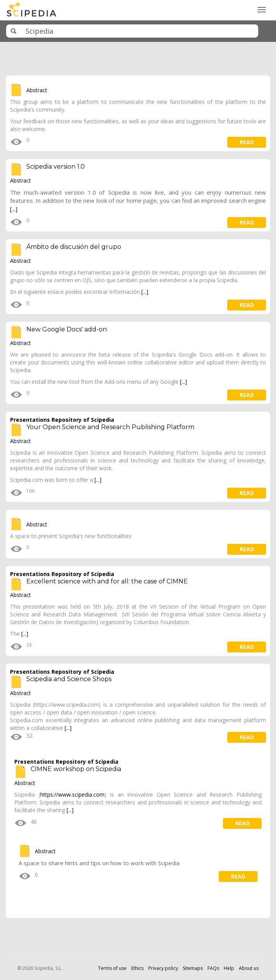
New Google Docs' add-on (67, 329)
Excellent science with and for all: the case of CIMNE (107, 581)
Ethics (137, 968)
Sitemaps (193, 968)
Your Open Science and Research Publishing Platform (110, 427)
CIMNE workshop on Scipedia (76, 769)
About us (249, 968)
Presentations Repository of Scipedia (62, 420)
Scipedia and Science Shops (69, 679)
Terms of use (112, 968)
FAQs (213, 968)
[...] (14, 209)
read (247, 142)
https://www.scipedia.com (72, 795)
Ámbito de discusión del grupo (74, 247)
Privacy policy (163, 968)
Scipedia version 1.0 (56, 166)
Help (229, 968)
